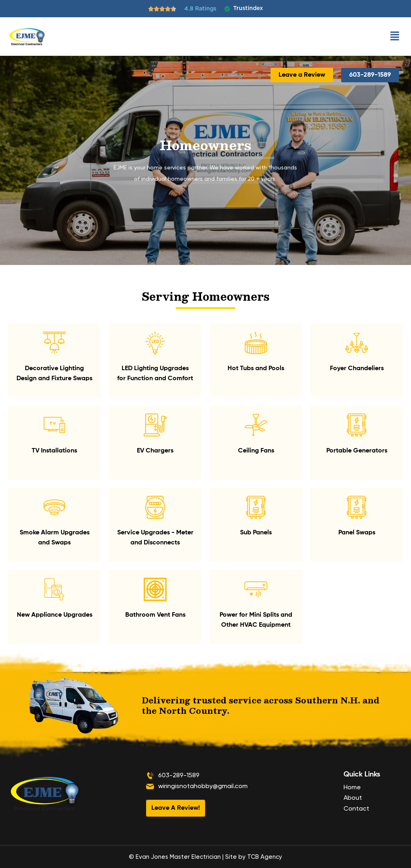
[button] (395, 37)
